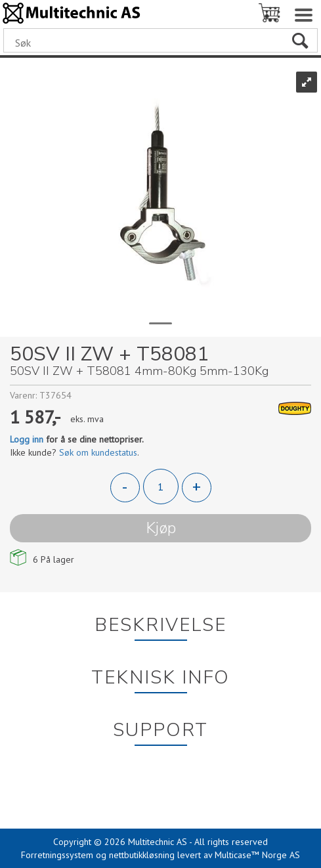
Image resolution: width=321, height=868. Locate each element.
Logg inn (27, 439)
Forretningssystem (57, 855)
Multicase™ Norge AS (257, 855)
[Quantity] (161, 487)
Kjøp (161, 528)
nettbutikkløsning (142, 855)
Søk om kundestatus (98, 452)
